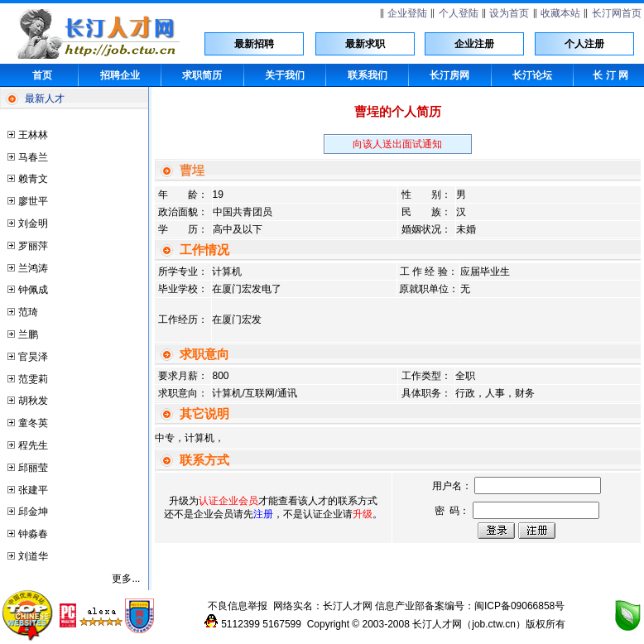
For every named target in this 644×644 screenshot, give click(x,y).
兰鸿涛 (33, 268)
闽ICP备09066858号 (519, 606)
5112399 (240, 624)
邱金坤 (33, 512)
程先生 (33, 445)
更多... (126, 579)
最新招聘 (254, 44)
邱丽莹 (33, 468)
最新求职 (365, 44)
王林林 (33, 135)
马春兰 (33, 157)
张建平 (33, 490)
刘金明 (33, 223)
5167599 (282, 624)
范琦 (28, 312)
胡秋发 (33, 401)
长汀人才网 (348, 606)
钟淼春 (33, 534)
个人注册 (584, 44)
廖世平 (33, 201)
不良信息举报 (238, 606)
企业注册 (474, 44)
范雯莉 (33, 379)
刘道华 (33, 556)
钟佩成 (33, 290)
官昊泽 (33, 357)
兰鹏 (28, 334)
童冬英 (33, 423)
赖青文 (33, 179)
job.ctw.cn (494, 624)
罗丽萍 (33, 246)
